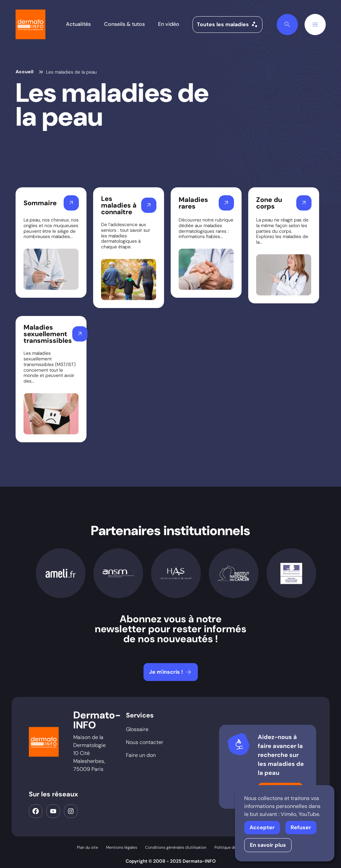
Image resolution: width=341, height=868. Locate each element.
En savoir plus (268, 845)
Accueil (25, 72)
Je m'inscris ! (171, 672)
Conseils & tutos (124, 24)
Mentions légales (122, 847)
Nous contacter (145, 742)
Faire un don (141, 755)
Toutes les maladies (228, 25)
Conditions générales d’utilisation (176, 847)
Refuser (301, 827)
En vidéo (169, 24)
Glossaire (137, 729)
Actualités (78, 24)
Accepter (262, 827)
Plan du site (87, 847)
